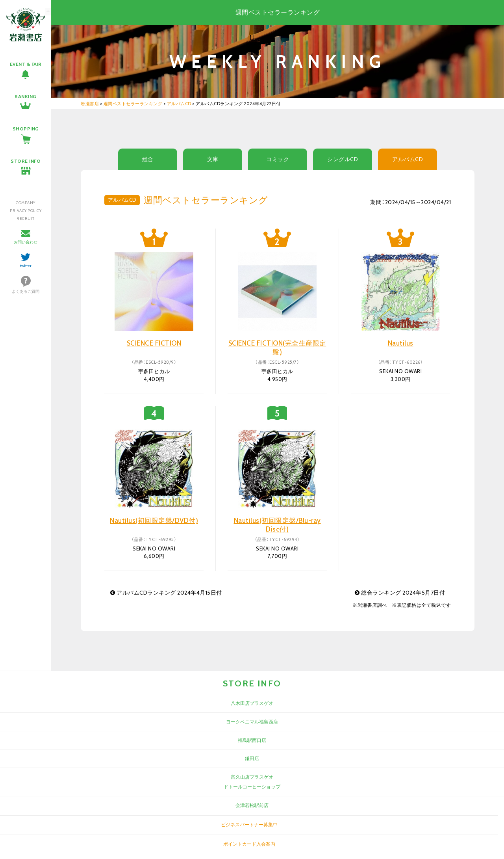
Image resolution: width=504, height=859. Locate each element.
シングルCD (343, 159)
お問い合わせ (26, 242)
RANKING (26, 96)
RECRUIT (26, 218)
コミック (278, 159)
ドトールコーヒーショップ (252, 787)
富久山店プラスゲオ (252, 777)
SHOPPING (26, 129)
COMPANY (26, 203)
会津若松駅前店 (252, 805)
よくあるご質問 (26, 291)
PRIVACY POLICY (26, 211)
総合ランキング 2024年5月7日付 (400, 593)
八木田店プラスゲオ (252, 703)
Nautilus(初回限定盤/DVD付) (154, 521)
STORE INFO (26, 161)
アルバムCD (408, 159)
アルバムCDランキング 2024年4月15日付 (166, 593)
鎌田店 (252, 758)
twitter (26, 266)
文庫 (213, 159)
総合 (148, 159)
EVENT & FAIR (26, 64)
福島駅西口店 (252, 740)
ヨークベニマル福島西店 (252, 722)
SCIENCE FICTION (154, 343)
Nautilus (401, 343)
